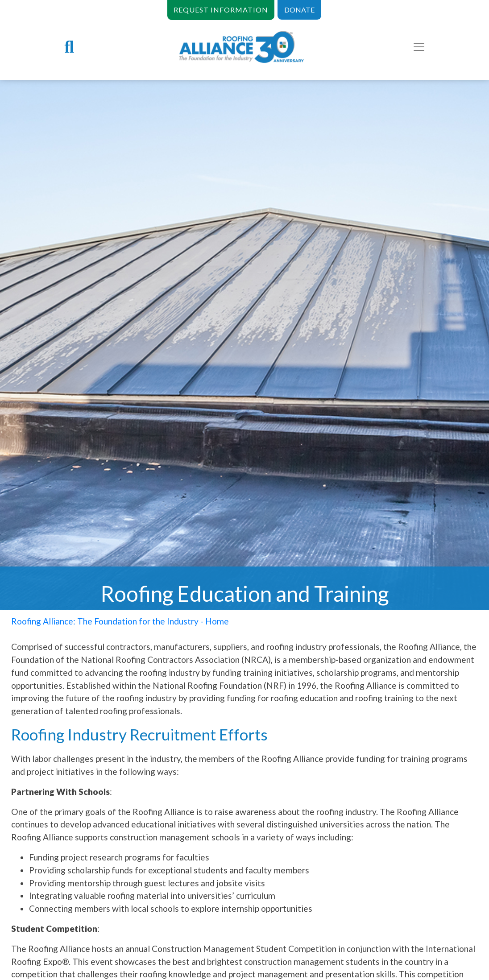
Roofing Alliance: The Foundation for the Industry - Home (120, 621)
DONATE (299, 10)
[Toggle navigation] (419, 47)
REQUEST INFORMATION (221, 10)
